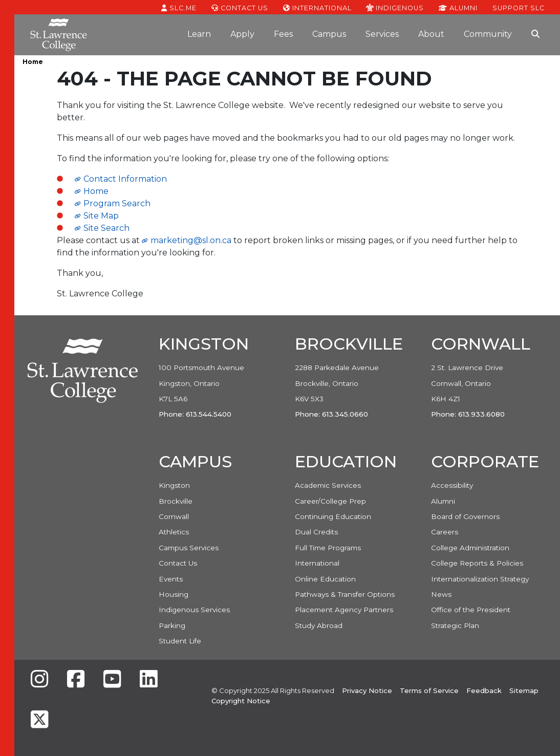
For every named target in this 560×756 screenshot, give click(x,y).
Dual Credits (316, 532)
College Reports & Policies (477, 563)
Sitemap (524, 690)
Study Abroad (319, 625)
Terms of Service (429, 690)
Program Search (117, 203)
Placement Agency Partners (344, 610)
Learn (199, 34)
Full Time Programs (328, 548)
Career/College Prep (330, 501)
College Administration (470, 548)
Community (488, 34)
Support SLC (519, 7)
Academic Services (328, 485)
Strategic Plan (455, 625)
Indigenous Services (194, 610)
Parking (172, 625)
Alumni (458, 7)
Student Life (180, 641)
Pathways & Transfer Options (345, 594)
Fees (283, 34)
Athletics (174, 532)
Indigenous (395, 7)
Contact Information (125, 179)
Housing (174, 594)
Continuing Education (333, 516)
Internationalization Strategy (480, 579)
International (317, 7)
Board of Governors (465, 516)
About (431, 34)
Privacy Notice (367, 690)
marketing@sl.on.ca (191, 240)
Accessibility (452, 485)
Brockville (176, 501)
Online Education (325, 579)
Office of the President (471, 610)
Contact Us (240, 7)
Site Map (101, 216)
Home (33, 62)
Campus (329, 34)
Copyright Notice (241, 701)
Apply (242, 34)
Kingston (174, 485)
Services (382, 34)
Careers (445, 532)
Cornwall (174, 516)
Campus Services (189, 548)
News (441, 594)
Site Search (106, 228)
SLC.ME (179, 7)
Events (171, 579)
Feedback (484, 690)
